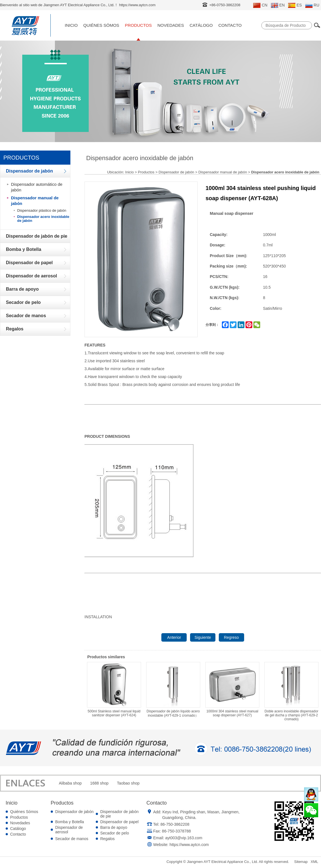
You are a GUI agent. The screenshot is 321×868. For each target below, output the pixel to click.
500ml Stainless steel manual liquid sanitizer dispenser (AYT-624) (114, 690)
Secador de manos (72, 839)
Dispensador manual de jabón (35, 201)
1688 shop (99, 783)
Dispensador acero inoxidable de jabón (43, 219)
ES (295, 5)
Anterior (174, 637)
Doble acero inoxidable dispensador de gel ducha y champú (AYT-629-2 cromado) (291, 692)
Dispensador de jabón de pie (119, 814)
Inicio (71, 25)
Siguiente (203, 637)
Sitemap (301, 862)
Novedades (171, 25)
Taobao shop (128, 783)
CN (260, 5)
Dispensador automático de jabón (37, 187)
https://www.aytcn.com (189, 845)
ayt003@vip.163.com (184, 838)
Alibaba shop (70, 783)
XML (314, 862)
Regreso (231, 637)
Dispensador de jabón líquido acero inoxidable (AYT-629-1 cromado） (173, 690)
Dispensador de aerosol (69, 830)
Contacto (230, 25)
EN (278, 5)
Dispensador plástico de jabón (42, 210)
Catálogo (201, 25)
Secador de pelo (115, 833)
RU (312, 5)
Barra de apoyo (114, 827)
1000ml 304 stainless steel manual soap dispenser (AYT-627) (232, 690)
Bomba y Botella (70, 822)
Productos (138, 25)
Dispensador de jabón (176, 172)
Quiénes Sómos (101, 25)
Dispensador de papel (119, 822)
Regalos (107, 839)
